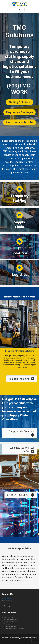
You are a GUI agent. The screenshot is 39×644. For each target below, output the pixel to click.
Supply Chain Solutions (11, 622)
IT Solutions (8, 624)
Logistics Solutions (10, 626)
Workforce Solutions (10, 619)
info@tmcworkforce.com (10, 599)
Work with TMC (9, 617)
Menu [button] (21, 10)
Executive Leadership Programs (14, 629)
